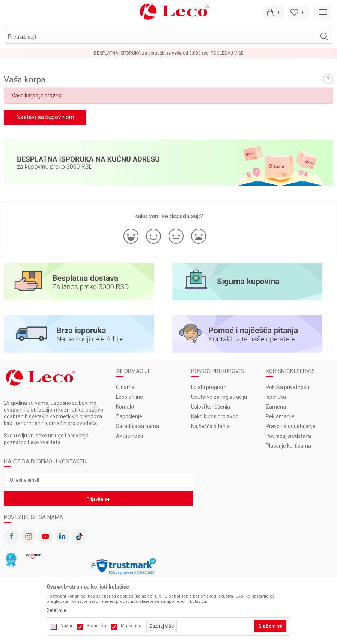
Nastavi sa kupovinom (45, 117)
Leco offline (129, 397)
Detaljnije (56, 610)
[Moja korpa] (274, 12)
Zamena (276, 407)
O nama (125, 387)
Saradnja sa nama (138, 426)
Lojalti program (209, 387)
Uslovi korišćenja (211, 407)
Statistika (96, 626)
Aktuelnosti (129, 436)
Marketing (131, 626)
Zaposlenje (129, 416)
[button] (168, 36)
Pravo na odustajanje (291, 426)
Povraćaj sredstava (288, 436)
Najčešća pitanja (210, 426)
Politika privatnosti (287, 387)
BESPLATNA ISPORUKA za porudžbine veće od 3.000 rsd (151, 53)
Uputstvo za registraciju (219, 397)
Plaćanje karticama (288, 446)
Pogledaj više (227, 53)
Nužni (66, 626)
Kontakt (125, 407)
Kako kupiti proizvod (215, 416)
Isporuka (276, 397)
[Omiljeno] (298, 12)
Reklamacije (280, 416)
